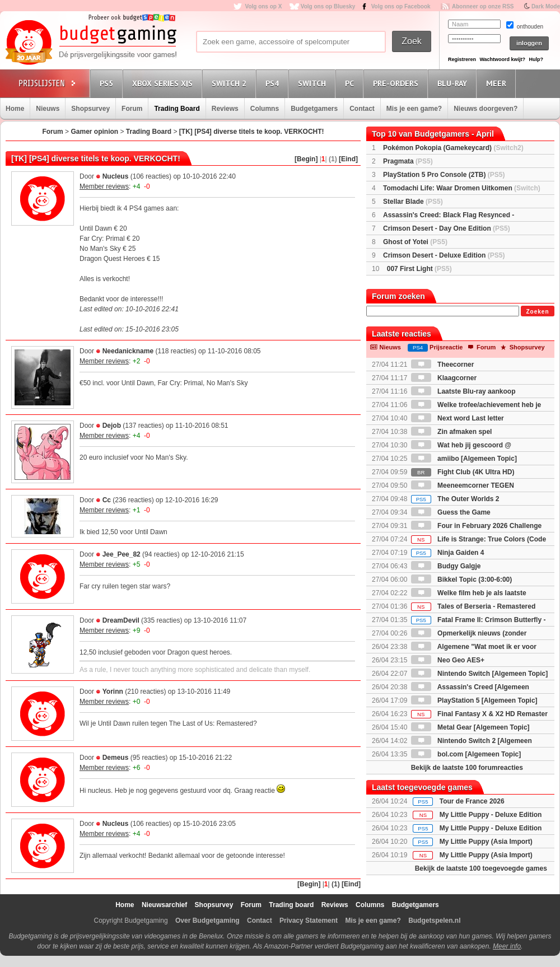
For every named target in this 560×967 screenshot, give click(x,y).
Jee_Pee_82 (122, 554)
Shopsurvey (90, 109)
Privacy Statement (309, 921)
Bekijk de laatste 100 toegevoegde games (481, 868)
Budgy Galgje (446, 566)
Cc (107, 500)
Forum (132, 109)
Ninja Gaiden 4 (448, 553)
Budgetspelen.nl (434, 921)
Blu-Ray (454, 83)
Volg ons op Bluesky (328, 6)
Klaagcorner (444, 378)
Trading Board (177, 109)
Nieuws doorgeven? (486, 109)
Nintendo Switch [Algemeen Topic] (479, 674)
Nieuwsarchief (164, 905)
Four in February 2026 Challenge (476, 526)
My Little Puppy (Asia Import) (486, 842)
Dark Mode (546, 6)
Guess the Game (451, 512)
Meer (498, 83)
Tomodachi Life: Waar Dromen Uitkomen (462, 188)
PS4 (274, 83)
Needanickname (128, 351)
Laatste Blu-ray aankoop (463, 391)
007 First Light (419, 269)
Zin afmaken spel (452, 432)
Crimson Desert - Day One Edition (447, 228)
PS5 (108, 83)
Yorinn (113, 692)
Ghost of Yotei (415, 242)
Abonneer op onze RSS (483, 6)
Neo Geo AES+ (448, 660)
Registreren (462, 59)
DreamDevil (121, 620)
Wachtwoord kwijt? (502, 59)
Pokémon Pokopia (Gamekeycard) (453, 148)
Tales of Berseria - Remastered (473, 606)
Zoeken (537, 312)
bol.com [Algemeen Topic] (466, 754)
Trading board (291, 905)
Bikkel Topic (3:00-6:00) (462, 580)
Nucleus (116, 176)
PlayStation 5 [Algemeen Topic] (474, 700)
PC (351, 83)
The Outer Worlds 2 (455, 499)
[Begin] (306, 159)
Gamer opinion (94, 132)
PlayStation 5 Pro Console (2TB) (444, 175)
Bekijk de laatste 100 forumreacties (467, 768)
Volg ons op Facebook (401, 6)
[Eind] (348, 159)
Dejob (112, 426)
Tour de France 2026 (472, 801)
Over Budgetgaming (207, 921)
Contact (362, 109)
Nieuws (48, 109)
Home (15, 109)
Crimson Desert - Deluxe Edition (444, 255)
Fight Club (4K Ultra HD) (463, 472)
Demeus (116, 758)
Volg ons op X (263, 6)
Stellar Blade (413, 202)
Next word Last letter (458, 418)
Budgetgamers (314, 109)
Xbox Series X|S (164, 83)
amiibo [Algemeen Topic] (464, 459)
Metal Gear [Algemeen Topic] (470, 727)
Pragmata (408, 161)
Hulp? (536, 59)
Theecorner (443, 365)
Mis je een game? (414, 109)
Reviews (225, 109)
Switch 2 (231, 83)
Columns (265, 109)
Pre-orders (397, 83)
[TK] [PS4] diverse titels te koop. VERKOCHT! (252, 132)
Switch (314, 83)
